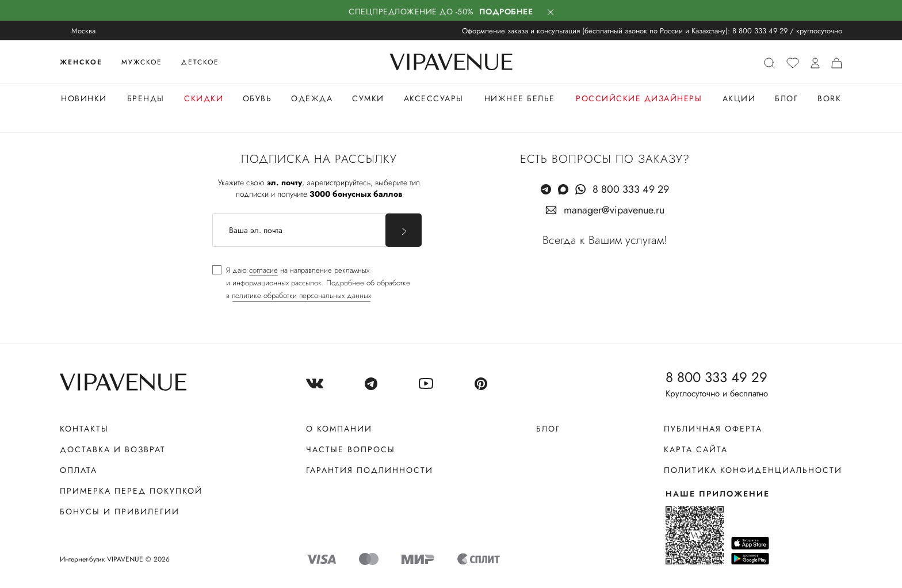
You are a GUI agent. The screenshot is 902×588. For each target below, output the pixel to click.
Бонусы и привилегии (120, 511)
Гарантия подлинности (370, 470)
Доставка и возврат (113, 449)
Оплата (79, 470)
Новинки (84, 98)
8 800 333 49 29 (760, 31)
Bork (829, 98)
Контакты (84, 429)
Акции (739, 98)
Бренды (146, 98)
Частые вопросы (351, 449)
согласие (263, 270)
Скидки (204, 98)
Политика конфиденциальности (753, 470)
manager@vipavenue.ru (614, 210)
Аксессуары (434, 98)
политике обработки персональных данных (301, 295)
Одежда (312, 98)
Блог (786, 98)
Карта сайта (696, 449)
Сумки (368, 98)
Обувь (257, 98)
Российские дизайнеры (639, 98)
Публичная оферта (713, 429)
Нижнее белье (520, 98)
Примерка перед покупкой (131, 491)
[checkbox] (311, 283)
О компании (339, 429)
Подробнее (506, 12)
